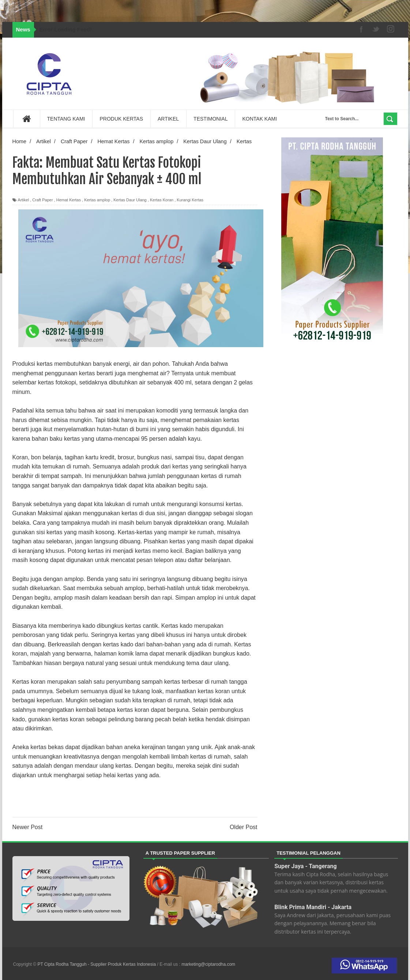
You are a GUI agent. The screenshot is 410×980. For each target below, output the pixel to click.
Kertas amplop (97, 200)
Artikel (24, 200)
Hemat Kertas (69, 200)
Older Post (244, 827)
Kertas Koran (162, 200)
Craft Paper (42, 200)
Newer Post (28, 827)
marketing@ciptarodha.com (208, 964)
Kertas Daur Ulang (130, 200)
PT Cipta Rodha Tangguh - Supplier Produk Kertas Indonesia (97, 964)
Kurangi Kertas (190, 200)
